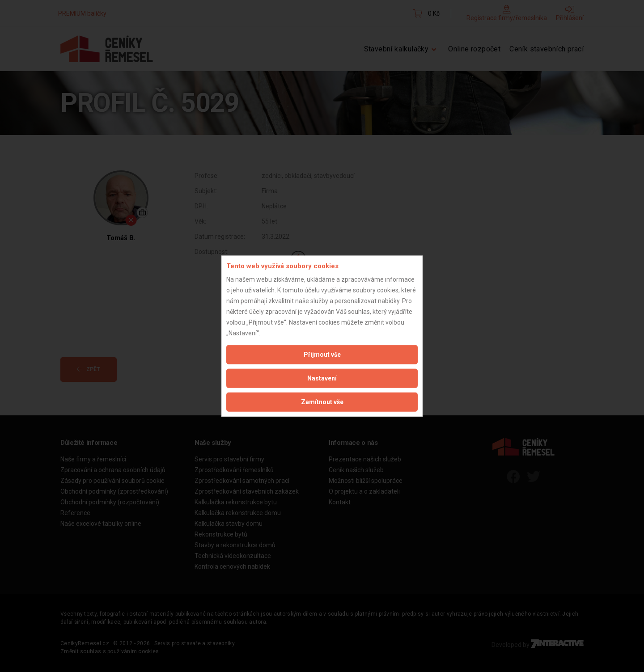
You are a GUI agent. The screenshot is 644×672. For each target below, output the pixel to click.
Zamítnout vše (322, 402)
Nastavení (322, 378)
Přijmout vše (322, 355)
